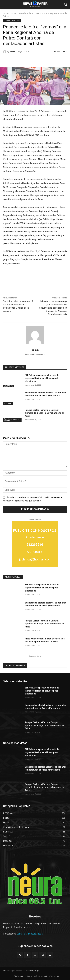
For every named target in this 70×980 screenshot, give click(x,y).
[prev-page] (5, 427)
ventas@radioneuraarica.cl (30, 934)
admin (13, 52)
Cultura (13, 13)
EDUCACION (8, 386)
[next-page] (10, 427)
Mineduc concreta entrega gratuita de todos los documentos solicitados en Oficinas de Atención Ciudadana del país (53, 308)
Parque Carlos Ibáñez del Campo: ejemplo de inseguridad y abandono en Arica (45, 413)
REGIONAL (16, 21)
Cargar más (35, 656)
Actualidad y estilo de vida (11, 420)
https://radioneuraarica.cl (35, 354)
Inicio (5, 13)
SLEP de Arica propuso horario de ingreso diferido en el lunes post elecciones (42, 378)
